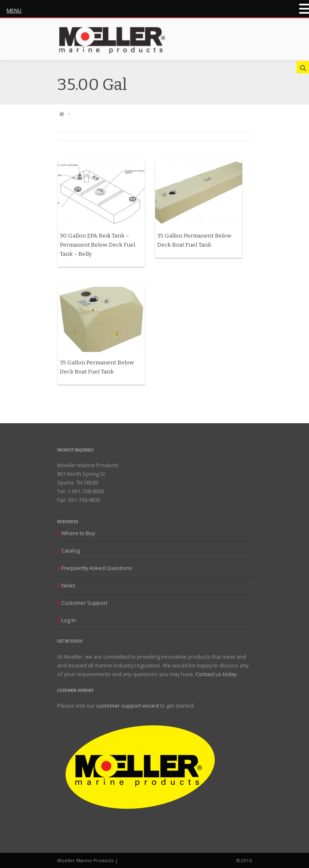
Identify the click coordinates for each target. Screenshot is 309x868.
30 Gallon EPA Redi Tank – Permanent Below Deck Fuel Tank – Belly (97, 245)
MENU (14, 10)
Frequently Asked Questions (97, 568)
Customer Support (84, 603)
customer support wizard (128, 706)
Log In (69, 620)
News (68, 585)
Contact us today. (217, 674)
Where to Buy (78, 533)
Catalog (71, 550)
